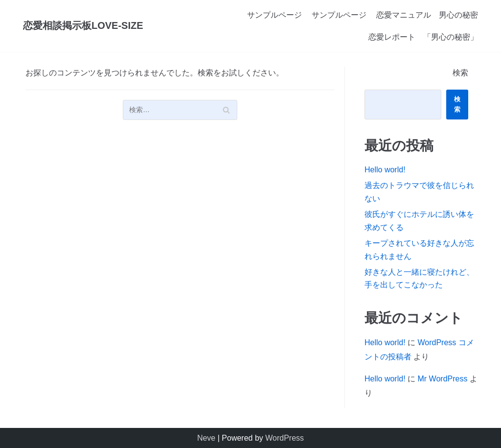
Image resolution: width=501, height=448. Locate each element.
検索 (460, 73)
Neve (206, 438)
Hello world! (385, 170)
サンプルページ (274, 15)
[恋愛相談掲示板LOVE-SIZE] (83, 26)
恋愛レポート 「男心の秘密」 (423, 37)
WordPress (285, 438)
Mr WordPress (442, 379)
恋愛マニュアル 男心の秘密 (427, 15)
